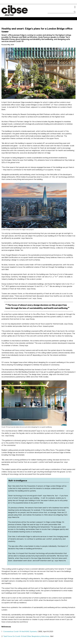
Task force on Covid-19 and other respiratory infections (26, 636)
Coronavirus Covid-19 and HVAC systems (20, 631)
